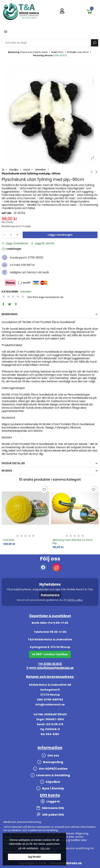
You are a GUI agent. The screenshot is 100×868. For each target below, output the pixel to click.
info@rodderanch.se (50, 705)
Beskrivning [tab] (10, 314)
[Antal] (11, 235)
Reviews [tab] (7, 471)
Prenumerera (50, 595)
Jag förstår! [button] (34, 857)
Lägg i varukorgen (60, 235)
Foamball (9, 540)
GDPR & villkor (75, 600)
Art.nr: (7, 213)
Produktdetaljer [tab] (13, 463)
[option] (50, 116)
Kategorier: (10, 292)
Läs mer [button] (45, 848)
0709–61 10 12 (60, 55)
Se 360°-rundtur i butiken (50, 654)
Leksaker (26, 292)
